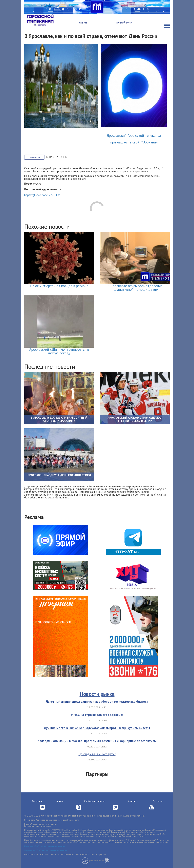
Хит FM (83, 23)
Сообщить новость (95, 801)
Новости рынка (97, 694)
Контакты (133, 801)
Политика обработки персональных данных (45, 846)
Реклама (158, 801)
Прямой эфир (124, 23)
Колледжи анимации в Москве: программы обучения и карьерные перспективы (97, 741)
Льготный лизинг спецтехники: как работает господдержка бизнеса (97, 701)
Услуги (60, 801)
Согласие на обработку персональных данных (46, 850)
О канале (37, 801)
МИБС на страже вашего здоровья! (97, 715)
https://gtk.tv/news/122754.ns (42, 195)
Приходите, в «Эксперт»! (97, 754)
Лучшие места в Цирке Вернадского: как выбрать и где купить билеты (97, 728)
